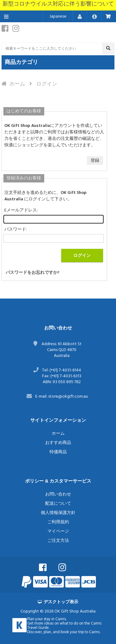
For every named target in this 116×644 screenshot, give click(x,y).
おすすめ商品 (58, 443)
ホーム (17, 84)
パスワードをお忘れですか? (32, 273)
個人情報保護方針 (58, 513)
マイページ (58, 531)
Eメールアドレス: (21, 210)
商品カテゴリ (21, 63)
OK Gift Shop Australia (75, 611)
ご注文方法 (58, 541)
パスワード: (16, 230)
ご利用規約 (58, 522)
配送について (58, 504)
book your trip (72, 632)
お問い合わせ (58, 494)
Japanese (58, 17)
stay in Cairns (55, 619)
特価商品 (58, 452)
